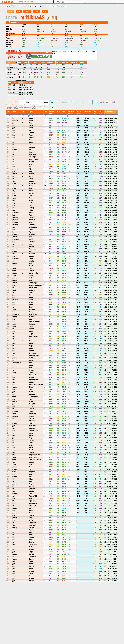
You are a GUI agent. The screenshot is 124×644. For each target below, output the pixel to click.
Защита (89, 101)
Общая (10, 11)
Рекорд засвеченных (28, 107)
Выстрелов (71, 101)
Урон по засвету (52, 102)
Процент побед (28, 102)
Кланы (21, 2)
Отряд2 (27, 11)
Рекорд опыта (108, 102)
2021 (67, 24)
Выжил (59, 101)
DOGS (10, 90)
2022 (52, 24)
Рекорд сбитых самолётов (15, 107)
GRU (9, 85)
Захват (83, 101)
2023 (38, 24)
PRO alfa (46, 106)
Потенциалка (96, 101)
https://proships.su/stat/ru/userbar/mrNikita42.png (74, 55)
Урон (40, 101)
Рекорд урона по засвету (34, 107)
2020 (81, 24)
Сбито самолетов (65, 102)
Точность (77, 101)
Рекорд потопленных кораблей (9, 107)
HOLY (10, 87)
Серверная (31, 2)
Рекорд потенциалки (22, 107)
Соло (19, 11)
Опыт (34, 101)
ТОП (25, 2)
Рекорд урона (114, 102)
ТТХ (16, 2)
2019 (95, 24)
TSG (9, 95)
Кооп (45, 11)
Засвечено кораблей (102, 102)
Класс (9, 101)
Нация (15, 101)
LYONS (10, 92)
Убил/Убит (40, 106)
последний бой (52, 107)
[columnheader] (12, 62)
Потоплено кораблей (46, 102)
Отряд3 (36, 11)
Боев (22, 101)
